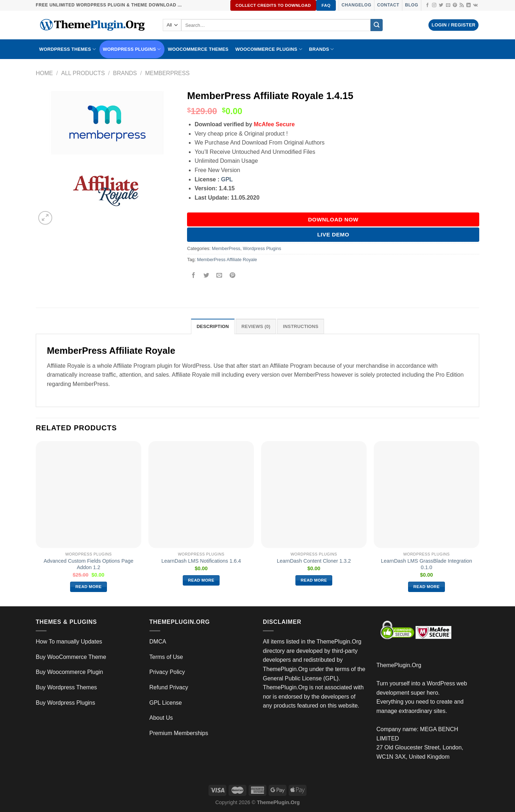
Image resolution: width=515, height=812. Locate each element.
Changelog (356, 5)
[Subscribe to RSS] (462, 5)
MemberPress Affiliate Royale (227, 260)
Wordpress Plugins (262, 248)
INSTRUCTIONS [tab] (301, 326)
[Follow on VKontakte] (475, 5)
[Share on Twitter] (207, 276)
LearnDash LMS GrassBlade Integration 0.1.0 (426, 564)
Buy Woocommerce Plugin (69, 672)
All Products (83, 73)
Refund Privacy (169, 687)
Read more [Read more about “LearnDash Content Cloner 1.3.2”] (314, 580)
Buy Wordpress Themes (66, 687)
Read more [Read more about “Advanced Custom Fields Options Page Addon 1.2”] (89, 587)
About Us (161, 718)
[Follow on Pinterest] (455, 5)
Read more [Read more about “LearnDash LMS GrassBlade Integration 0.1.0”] (427, 587)
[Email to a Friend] (219, 276)
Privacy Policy (167, 672)
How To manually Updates (69, 642)
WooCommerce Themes (198, 49)
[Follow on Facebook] (427, 5)
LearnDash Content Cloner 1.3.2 (314, 561)
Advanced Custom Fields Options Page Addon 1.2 (89, 564)
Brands (125, 73)
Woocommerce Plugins (269, 49)
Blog (411, 5)
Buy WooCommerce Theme (71, 657)
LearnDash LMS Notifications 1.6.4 (201, 561)
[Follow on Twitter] (441, 5)
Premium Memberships (179, 733)
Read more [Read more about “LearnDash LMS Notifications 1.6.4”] (201, 580)
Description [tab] (213, 326)
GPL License (166, 703)
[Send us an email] (448, 5)
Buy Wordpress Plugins (65, 703)
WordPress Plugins (132, 49)
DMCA (158, 642)
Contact (388, 5)
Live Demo (333, 234)
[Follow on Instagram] (434, 5)
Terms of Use (166, 657)
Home (44, 73)
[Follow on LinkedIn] (469, 5)
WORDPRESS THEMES (68, 49)
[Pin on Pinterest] (232, 276)
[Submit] (377, 25)
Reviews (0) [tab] (256, 326)
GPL (227, 179)
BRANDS (322, 49)
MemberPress (167, 73)
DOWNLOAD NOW (333, 219)
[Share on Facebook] (194, 276)
